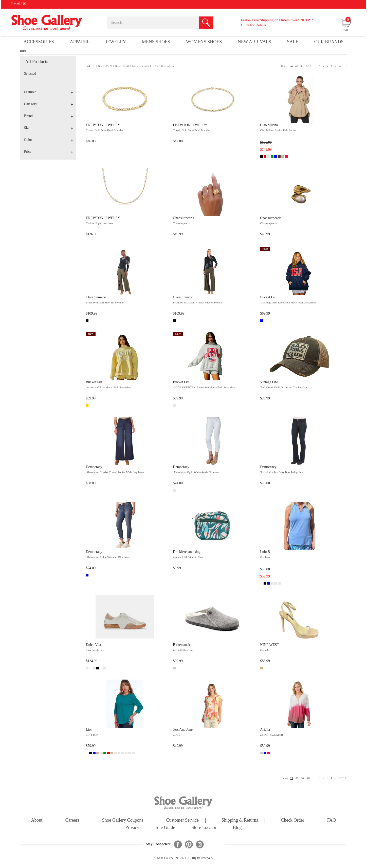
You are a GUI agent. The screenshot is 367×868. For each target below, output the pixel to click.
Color (49, 140)
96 (302, 66)
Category (49, 104)
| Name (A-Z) (104, 66)
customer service (182, 821)
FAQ (332, 821)
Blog (237, 828)
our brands (329, 42)
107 (341, 66)
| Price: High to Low (163, 66)
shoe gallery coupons (123, 821)
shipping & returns (240, 821)
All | (308, 66)
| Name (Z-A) (121, 66)
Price (49, 152)
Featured (49, 92)
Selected (30, 74)
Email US (19, 4)
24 (291, 66)
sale (293, 42)
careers (72, 821)
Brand (49, 116)
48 (297, 66)
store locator (204, 828)
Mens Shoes (156, 42)
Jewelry (116, 42)
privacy (132, 828)
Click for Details (253, 25)
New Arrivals (254, 42)
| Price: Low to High (141, 66)
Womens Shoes (204, 42)
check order (292, 821)
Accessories (39, 42)
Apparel (80, 42)
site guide (165, 828)
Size (49, 128)
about (37, 821)
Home (23, 51)
